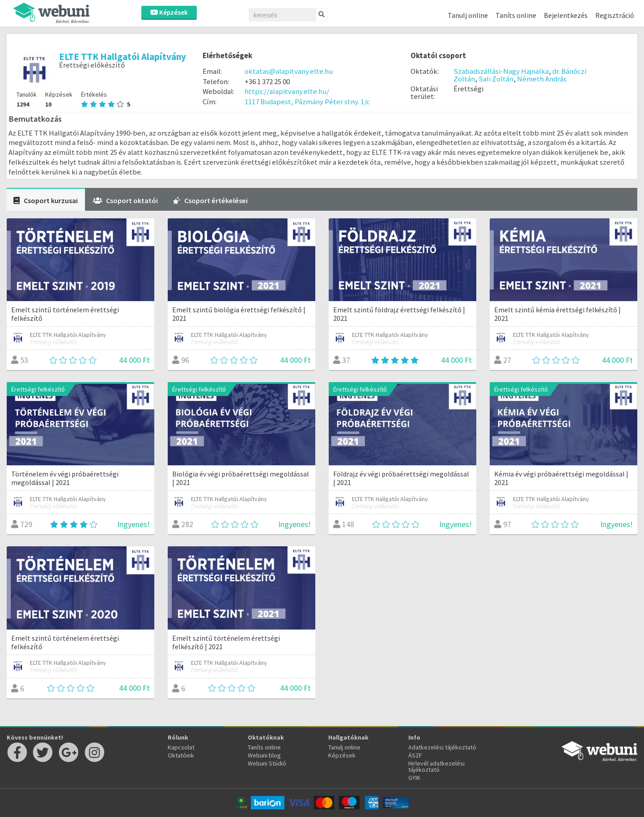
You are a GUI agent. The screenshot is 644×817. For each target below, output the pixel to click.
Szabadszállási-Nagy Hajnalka (501, 71)
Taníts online (516, 15)
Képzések (169, 12)
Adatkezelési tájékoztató (442, 747)
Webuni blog (264, 755)
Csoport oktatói (125, 200)
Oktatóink (181, 755)
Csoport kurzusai (46, 200)
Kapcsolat (181, 747)
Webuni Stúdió (267, 763)
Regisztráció (615, 15)
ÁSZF (415, 755)
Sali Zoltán (496, 79)
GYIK (414, 778)
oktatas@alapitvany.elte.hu (289, 71)
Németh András (542, 79)
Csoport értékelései (210, 200)
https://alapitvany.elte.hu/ (287, 91)
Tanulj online (468, 15)
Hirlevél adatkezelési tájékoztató (436, 766)
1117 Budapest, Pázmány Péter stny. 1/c (307, 102)
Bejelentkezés (566, 15)
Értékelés (106, 99)
